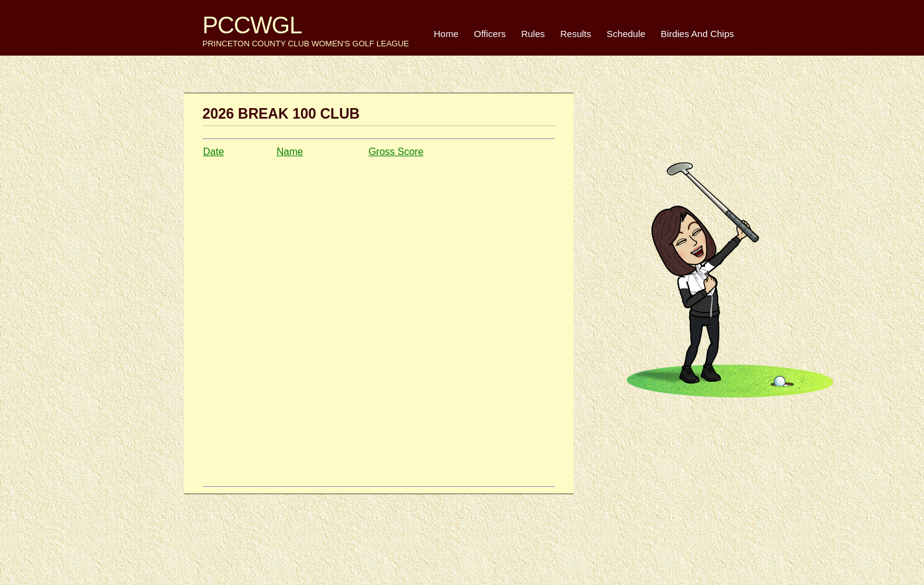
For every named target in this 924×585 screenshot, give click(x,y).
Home (446, 34)
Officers (490, 34)
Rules (533, 34)
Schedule (626, 34)
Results (576, 34)
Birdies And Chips (697, 34)
